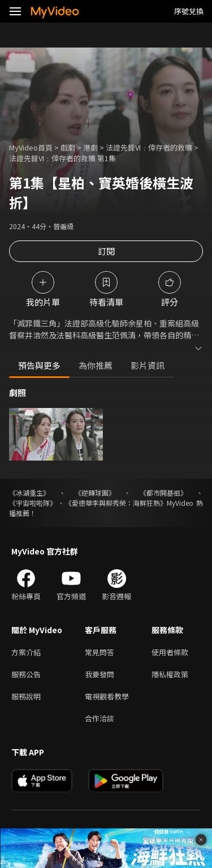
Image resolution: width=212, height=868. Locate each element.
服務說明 (26, 696)
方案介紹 (26, 652)
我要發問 (99, 674)
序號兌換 (189, 11)
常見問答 (99, 652)
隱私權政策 (170, 674)
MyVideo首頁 (31, 147)
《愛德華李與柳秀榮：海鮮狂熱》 (116, 503)
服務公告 (26, 674)
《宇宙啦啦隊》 (33, 503)
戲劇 (68, 147)
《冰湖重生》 (29, 493)
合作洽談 (99, 718)
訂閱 (106, 251)
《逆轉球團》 (95, 493)
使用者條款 (170, 652)
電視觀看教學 (107, 696)
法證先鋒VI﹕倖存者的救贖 (149, 147)
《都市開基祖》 (163, 493)
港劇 (90, 147)
